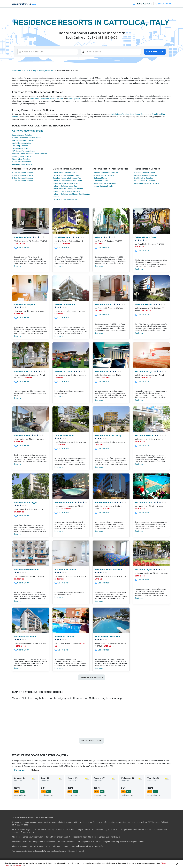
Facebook (39, 851)
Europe (27, 70)
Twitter (47, 851)
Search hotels (155, 52)
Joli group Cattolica (20, 146)
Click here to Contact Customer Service (104, 837)
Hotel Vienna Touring (120, 114)
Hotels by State (55, 846)
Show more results (91, 677)
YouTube (55, 851)
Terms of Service (18, 865)
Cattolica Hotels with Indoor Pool (66, 175)
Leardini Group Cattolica (22, 135)
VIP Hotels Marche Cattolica (24, 151)
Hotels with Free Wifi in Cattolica (66, 183)
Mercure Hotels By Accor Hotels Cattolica (30, 154)
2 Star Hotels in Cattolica (22, 181)
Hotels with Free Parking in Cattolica (68, 189)
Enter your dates (91, 741)
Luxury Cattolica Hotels (103, 186)
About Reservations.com (22, 846)
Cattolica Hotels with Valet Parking (67, 199)
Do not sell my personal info (91, 846)
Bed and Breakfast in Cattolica (106, 173)
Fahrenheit (20, 770)
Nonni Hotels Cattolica (21, 162)
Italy (34, 70)
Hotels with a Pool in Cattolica (65, 173)
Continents (17, 70)
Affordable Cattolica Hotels (105, 183)
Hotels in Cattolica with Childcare (66, 191)
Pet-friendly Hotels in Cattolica (147, 183)
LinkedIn (72, 851)
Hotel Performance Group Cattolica (27, 138)
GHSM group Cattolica (21, 156)
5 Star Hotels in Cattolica (22, 173)
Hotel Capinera (73, 99)
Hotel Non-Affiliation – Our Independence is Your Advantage (83, 842)
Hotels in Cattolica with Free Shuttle (68, 181)
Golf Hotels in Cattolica (144, 178)
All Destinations (40, 846)
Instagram (63, 851)
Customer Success (70, 846)
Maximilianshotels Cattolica (23, 140)
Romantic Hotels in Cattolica (146, 175)
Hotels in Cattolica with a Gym (65, 186)
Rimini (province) (46, 70)
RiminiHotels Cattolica (21, 159)
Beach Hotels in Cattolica (145, 181)
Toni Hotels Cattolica (21, 148)
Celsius (35, 770)
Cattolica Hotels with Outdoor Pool (67, 178)
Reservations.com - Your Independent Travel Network (34, 842)
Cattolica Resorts (101, 181)
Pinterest (80, 851)
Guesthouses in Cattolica (104, 175)
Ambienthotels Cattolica (22, 164)
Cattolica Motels (100, 178)
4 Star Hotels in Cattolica (22, 175)
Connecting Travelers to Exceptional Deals (127, 842)
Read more (18, 266)
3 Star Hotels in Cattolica (22, 178)
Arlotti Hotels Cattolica (21, 143)
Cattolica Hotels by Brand (28, 131)
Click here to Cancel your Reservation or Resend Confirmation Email (40, 837)
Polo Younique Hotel (54, 99)
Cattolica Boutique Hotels (145, 173)
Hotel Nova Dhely (37, 99)
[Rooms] (111, 52)
